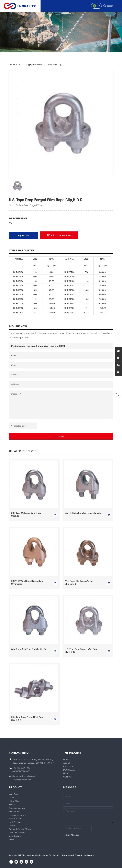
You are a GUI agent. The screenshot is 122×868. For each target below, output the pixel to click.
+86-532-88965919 (21, 768)
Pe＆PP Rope (15, 822)
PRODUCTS (15, 65)
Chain (12, 798)
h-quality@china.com (22, 780)
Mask (11, 839)
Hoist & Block (15, 818)
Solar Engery (15, 836)
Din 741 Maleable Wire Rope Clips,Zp (83, 513)
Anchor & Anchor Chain (20, 829)
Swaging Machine (17, 808)
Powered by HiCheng (85, 855)
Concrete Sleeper (17, 832)
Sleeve (12, 805)
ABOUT (67, 763)
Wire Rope (14, 794)
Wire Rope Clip (55, 65)
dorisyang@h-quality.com (24, 776)
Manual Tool (14, 812)
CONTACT (68, 777)
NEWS (66, 773)
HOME (66, 759)
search (110, 6)
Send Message (72, 835)
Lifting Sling (14, 801)
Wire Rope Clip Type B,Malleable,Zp (29, 649)
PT (96, 6)
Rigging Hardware (34, 65)
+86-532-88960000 (21, 771)
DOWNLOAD (69, 770)
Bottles (12, 825)
